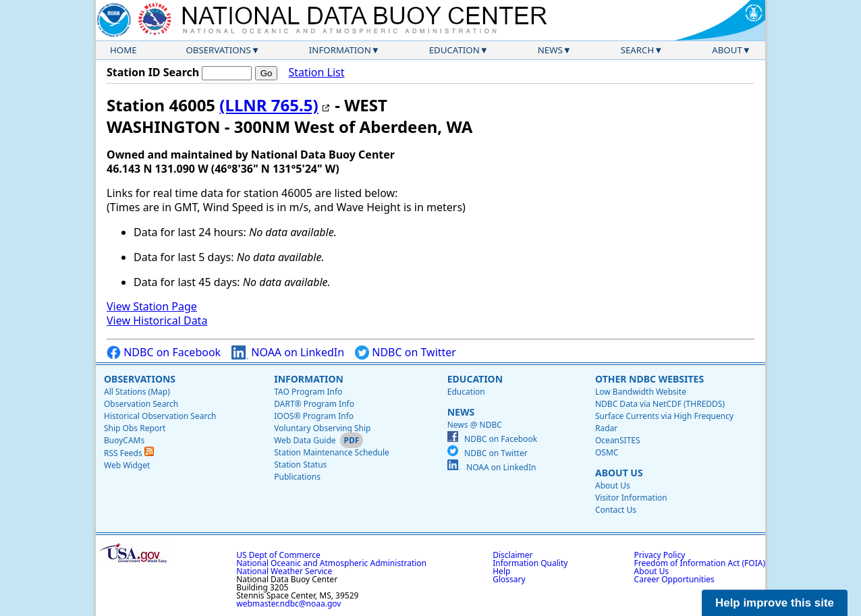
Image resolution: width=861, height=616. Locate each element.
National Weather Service (284, 571)
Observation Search (141, 404)
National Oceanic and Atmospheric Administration (331, 563)
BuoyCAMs (124, 440)
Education (454, 50)
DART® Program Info (314, 404)
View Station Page (152, 306)
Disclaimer (512, 555)
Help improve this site (775, 603)
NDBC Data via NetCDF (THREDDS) (660, 404)
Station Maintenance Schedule (332, 452)
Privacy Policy (660, 555)
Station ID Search (153, 72)
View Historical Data (157, 320)
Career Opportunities (674, 579)
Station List (316, 73)
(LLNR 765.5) (269, 105)
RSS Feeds (129, 453)
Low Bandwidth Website (641, 392)
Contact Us (616, 510)
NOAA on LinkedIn (288, 353)
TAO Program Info (308, 392)
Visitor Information (631, 498)
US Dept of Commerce (278, 555)
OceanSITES (618, 440)
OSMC (607, 452)
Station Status (300, 465)
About (727, 50)
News (550, 50)
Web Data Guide (305, 440)
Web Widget (127, 465)
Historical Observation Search (160, 416)
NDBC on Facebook (164, 353)
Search (638, 50)
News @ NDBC (475, 425)
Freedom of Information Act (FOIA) (700, 563)
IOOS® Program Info (314, 416)
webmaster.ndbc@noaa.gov (288, 604)
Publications (297, 477)
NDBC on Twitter (406, 353)
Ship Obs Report (135, 428)
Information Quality (530, 563)
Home (123, 50)
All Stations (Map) (137, 392)
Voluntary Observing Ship (322, 428)
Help (501, 571)
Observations (218, 50)
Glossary (509, 579)
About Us (619, 473)
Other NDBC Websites (649, 379)
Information (340, 50)
